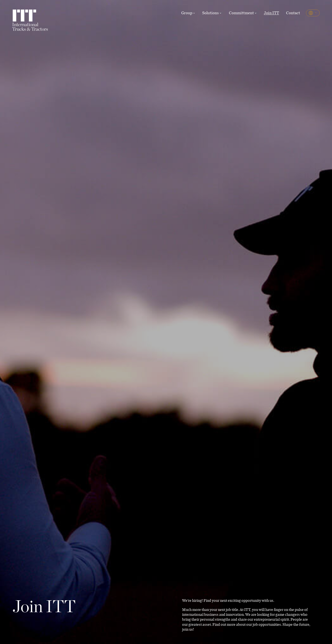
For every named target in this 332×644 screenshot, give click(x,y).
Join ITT (271, 13)
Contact (293, 13)
